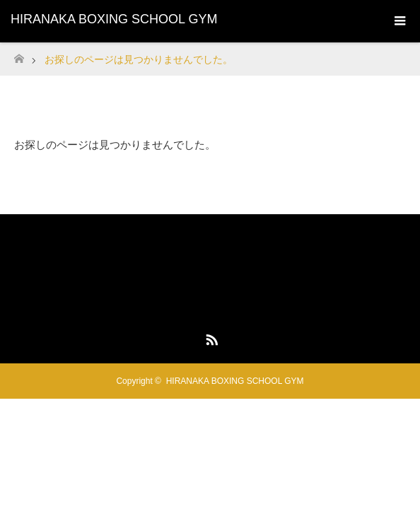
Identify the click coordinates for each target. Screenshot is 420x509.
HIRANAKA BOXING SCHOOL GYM (114, 19)
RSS (210, 337)
